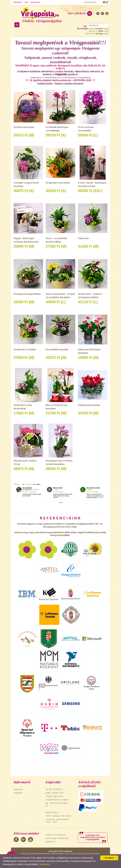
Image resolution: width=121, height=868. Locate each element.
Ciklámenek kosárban (89, 405)
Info (26, 2)
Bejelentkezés (90, 2)
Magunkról (35, 2)
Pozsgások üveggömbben (27, 294)
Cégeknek (18, 793)
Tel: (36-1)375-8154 (54, 789)
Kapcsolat (18, 2)
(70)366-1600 (57, 793)
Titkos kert (83, 238)
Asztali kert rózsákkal (25, 350)
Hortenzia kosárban (24, 127)
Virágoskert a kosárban (58, 183)
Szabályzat (45, 864)
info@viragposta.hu (54, 796)
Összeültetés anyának (57, 350)
